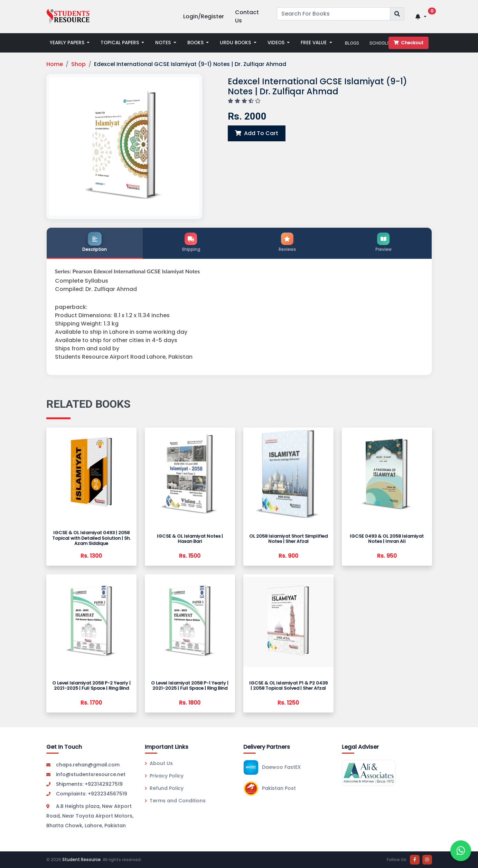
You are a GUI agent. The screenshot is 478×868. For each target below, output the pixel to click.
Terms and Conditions (175, 801)
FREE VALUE (314, 43)
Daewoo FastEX (272, 767)
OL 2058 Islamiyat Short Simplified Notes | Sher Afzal (288, 539)
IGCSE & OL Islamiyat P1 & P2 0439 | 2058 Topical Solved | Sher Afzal (288, 686)
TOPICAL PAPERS (120, 43)
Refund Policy (164, 788)
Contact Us (247, 16)
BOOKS (196, 43)
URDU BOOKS (236, 43)
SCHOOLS (380, 43)
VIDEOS (277, 43)
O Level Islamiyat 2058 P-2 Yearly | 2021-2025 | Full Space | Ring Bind (91, 686)
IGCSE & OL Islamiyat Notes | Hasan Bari (190, 539)
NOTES (164, 43)
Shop (78, 64)
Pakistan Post (270, 789)
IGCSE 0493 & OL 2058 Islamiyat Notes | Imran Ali (387, 539)
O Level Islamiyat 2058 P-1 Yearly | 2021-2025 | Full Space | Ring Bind (190, 686)
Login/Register (204, 16)
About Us (159, 763)
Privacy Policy (164, 776)
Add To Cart (257, 133)
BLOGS (352, 43)
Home (55, 64)
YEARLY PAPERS (68, 43)
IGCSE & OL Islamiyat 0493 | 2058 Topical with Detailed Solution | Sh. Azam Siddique (91, 538)
